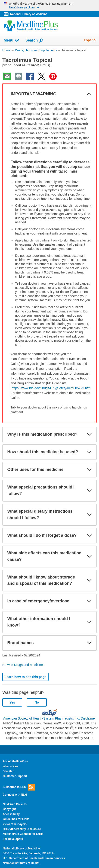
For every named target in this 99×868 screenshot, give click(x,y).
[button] (89, 94)
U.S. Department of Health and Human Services (34, 858)
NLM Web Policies (15, 804)
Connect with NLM (15, 795)
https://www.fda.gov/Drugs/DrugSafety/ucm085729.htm (51, 388)
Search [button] (35, 41)
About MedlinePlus (15, 761)
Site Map (8, 771)
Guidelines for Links (16, 819)
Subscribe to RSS (19, 787)
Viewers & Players (15, 824)
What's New (11, 766)
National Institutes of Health (21, 863)
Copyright (9, 809)
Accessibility (11, 814)
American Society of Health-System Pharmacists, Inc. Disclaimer (50, 718)
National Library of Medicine (29, 14)
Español (90, 40)
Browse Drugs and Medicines (23, 665)
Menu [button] (12, 41)
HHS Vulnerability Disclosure (22, 829)
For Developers (13, 839)
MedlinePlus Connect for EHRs (23, 834)
